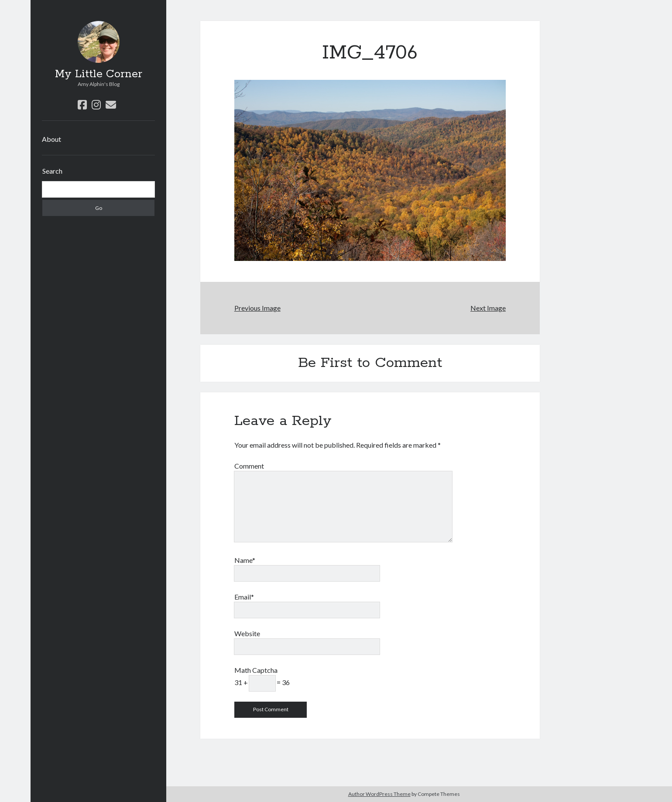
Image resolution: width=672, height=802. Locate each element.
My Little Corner (99, 74)
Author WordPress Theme (379, 794)
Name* (245, 560)
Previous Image (257, 308)
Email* (244, 597)
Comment (249, 466)
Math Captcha (256, 670)
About (51, 139)
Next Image (488, 308)
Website (247, 633)
